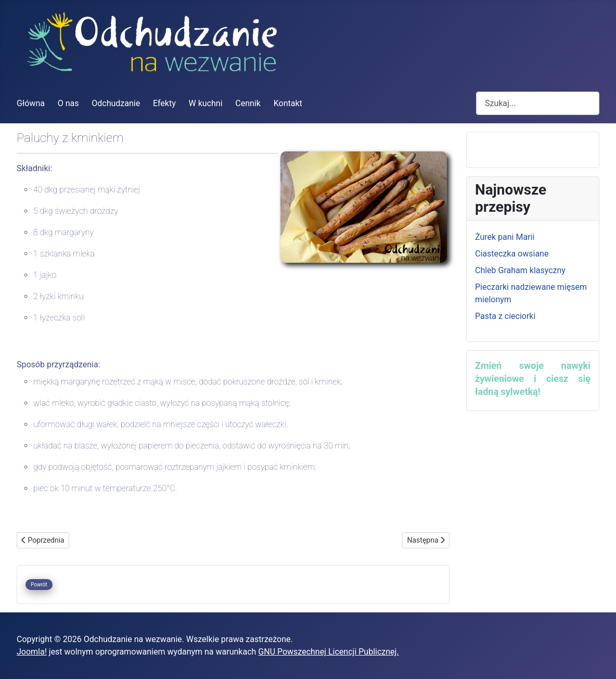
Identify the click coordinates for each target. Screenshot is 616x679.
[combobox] (538, 103)
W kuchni (206, 103)
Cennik (248, 103)
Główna (31, 103)
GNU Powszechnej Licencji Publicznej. (328, 652)
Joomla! (32, 652)
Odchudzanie (116, 103)
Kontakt (288, 103)
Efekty (164, 103)
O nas (68, 103)
